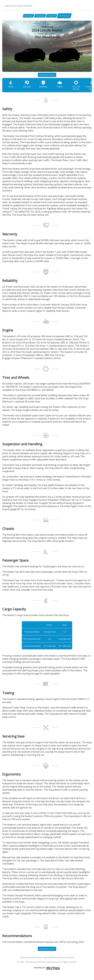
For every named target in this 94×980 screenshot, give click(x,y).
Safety (11, 84)
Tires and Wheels (76, 85)
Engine (60, 84)
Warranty (27, 84)
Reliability (43, 84)
